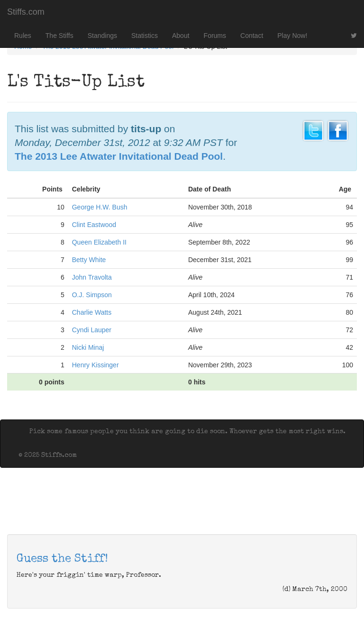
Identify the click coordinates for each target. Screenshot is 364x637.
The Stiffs (59, 36)
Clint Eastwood (94, 225)
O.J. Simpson (92, 295)
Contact (252, 36)
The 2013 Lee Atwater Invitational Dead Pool (119, 156)
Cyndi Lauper (92, 330)
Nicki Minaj (88, 347)
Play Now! (292, 36)
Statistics (145, 36)
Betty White (89, 260)
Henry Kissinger (96, 365)
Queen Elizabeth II (99, 242)
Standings (102, 36)
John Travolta (92, 277)
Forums (215, 36)
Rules (23, 36)
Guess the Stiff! (62, 559)
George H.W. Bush (100, 207)
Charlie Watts (92, 312)
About (181, 36)
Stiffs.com (26, 12)
